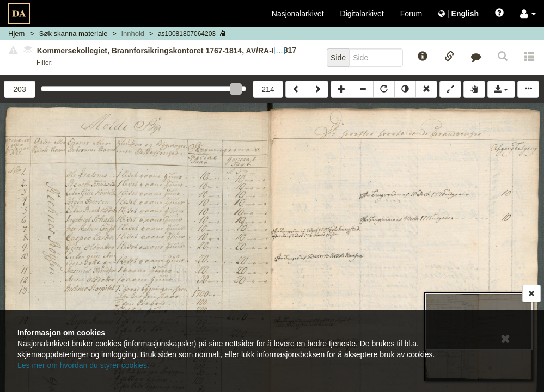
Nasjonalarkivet (298, 14)
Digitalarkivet (362, 14)
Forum (411, 14)
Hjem (16, 33)
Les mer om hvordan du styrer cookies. (83, 365)
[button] (528, 14)
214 (268, 89)
